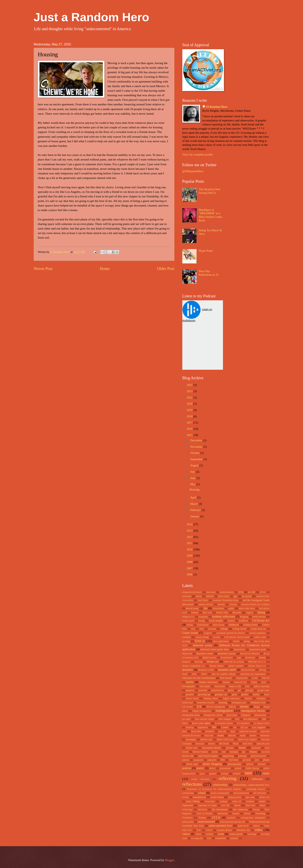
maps (233, 731)
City (193, 629)
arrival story (192, 608)
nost (224, 752)
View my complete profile (198, 155)
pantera (186, 760)
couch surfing (202, 637)
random (237, 774)
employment (242, 678)
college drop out (258, 629)
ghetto (231, 690)
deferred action (203, 645)
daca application (221, 641)
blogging (244, 617)
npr (244, 752)
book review (259, 617)
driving (263, 670)
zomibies (234, 838)
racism (225, 773)
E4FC (204, 674)
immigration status (191, 715)
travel (247, 813)
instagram (246, 715)
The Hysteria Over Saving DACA (209, 191)
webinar (209, 834)
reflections (192, 784)
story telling (193, 801)
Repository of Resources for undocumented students (214, 789)
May (193, 484)
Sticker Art (264, 797)
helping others (211, 699)
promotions (225, 768)
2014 (190, 524)
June (193, 478)
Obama (253, 752)
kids (264, 719)
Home (105, 269)
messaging (191, 740)
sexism (186, 797)
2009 (190, 556)
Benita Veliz (222, 613)
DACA (200, 641)
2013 (190, 531)
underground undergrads (253, 818)
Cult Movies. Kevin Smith (237, 637)
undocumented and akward (232, 822)
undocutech (243, 826)
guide (234, 695)
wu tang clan (197, 838)
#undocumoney (227, 592)
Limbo (225, 727)
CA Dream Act (261, 620)
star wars (250, 797)
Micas (236, 744)
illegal (257, 707)
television (202, 810)
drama (262, 657)
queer (202, 774)
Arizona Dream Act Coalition (255, 604)
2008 (190, 562)
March (194, 504)
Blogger (170, 860)
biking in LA (188, 617)
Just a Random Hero (91, 17)
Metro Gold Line (225, 740)
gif (239, 690)
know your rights (201, 723)
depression (187, 654)
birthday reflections (223, 616)
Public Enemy (252, 768)
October (195, 453)
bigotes (250, 613)
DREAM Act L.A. (257, 662)
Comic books (190, 633)
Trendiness (187, 818)
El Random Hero (217, 107)
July (193, 472)
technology (187, 810)
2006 (190, 574)
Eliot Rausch (226, 678)
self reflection (260, 793)
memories (265, 736)
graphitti (190, 695)
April (194, 497)
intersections (260, 715)
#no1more (211, 592)
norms (215, 752)
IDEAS (232, 707)
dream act (213, 662)
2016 (190, 429)
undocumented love (221, 826)
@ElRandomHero (193, 171)
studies (262, 801)
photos (250, 764)
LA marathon (243, 723)
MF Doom (224, 744)
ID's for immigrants (216, 707)
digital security (210, 658)
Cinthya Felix (250, 625)
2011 (190, 543)
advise (199, 596)
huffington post (239, 703)
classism (212, 629)
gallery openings (262, 686)
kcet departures (251, 719)
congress (208, 633)
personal (247, 760)
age (235, 596)
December (197, 440)
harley (256, 694)
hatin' (267, 695)
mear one (209, 736)
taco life (225, 805)
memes (253, 736)
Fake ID (266, 678)
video (259, 830)
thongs (256, 810)
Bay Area (207, 613)
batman (195, 613)
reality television (201, 779)
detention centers (227, 653)
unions (256, 826)
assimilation (218, 608)
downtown (250, 658)
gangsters (190, 690)
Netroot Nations (200, 752)
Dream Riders (217, 666)
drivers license (248, 670)
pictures (262, 764)
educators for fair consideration (199, 678)
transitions (223, 814)
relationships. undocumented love (251, 785)
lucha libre (196, 731)
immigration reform (253, 711)
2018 (190, 416)
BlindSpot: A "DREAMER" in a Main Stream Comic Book (210, 215)
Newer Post (43, 269)
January (195, 516)
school (202, 793)
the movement (220, 809)
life (214, 727)
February (196, 510)
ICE (199, 707)
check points (218, 625)
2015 (190, 435)
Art (206, 608)
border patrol (188, 621)
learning (190, 727)
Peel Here (234, 760)
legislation (203, 727)
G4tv (247, 686)
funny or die (235, 686)
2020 (190, 404)
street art (237, 801)
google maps (263, 690)
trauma (236, 814)
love (185, 731)
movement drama (211, 748)
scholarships (188, 793)
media (220, 735)
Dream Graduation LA (194, 666)
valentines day (243, 830)
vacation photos (224, 830)
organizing (228, 756)
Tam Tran (250, 805)
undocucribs (188, 822)
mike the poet (263, 744)
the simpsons (240, 809)
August (195, 465)
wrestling (252, 834)
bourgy (202, 621)
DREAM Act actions (234, 662)
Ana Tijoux (203, 600)
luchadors (210, 731)
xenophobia (221, 838)
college (224, 629)
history (248, 699)
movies (230, 748)
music (242, 748)
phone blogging (212, 764)
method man (206, 740)
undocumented (206, 822)
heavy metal (192, 699)
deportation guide (258, 650)
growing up (204, 694)
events (255, 678)
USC (199, 830)
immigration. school (213, 715)
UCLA (216, 817)
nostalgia (234, 752)
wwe (209, 838)
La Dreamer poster (224, 723)
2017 (190, 422)
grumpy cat (221, 694)
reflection (257, 779)
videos (186, 834)
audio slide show (247, 608)
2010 (190, 549)
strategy (223, 801)
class (202, 629)
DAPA (236, 641)
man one (222, 731)
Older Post (166, 269)
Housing (194, 490)
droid (185, 674)
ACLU (263, 592)
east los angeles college (224, 674)
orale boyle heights (208, 756)
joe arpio (186, 719)
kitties (185, 723)
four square (205, 686)
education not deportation (253, 674)
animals (221, 604)
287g (241, 592)
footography (189, 686)
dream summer (236, 666)
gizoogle (249, 690)
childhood (234, 625)
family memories (208, 682)
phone (266, 760)
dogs (239, 658)
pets (257, 760)
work (221, 834)
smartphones (199, 797)
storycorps (210, 801)
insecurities (232, 715)
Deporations (239, 650)
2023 (190, 391)
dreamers (188, 670)
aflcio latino (224, 596)
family (190, 682)
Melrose (232, 736)
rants (266, 773)
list (235, 727)
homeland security (206, 703)
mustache (256, 748)
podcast (187, 768)
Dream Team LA (257, 666)
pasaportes (198, 760)
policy (212, 768)
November (197, 447)
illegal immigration (202, 711)
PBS (223, 760)
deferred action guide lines (215, 649)
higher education (232, 699)
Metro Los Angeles (247, 740)
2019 (190, 410)
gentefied (203, 690)
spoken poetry (235, 797)
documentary (227, 658)
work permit (236, 834)
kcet (237, 719)
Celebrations (203, 625)
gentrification (217, 690)
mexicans (200, 744)
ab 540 (251, 592)
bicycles (237, 612)
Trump (202, 818)
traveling (260, 813)
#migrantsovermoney (192, 592)
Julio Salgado (225, 719)
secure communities (220, 793)
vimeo (198, 834)
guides (245, 694)
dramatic (186, 662)
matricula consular (248, 731)
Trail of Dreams (205, 814)
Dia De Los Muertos (250, 654)
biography (203, 617)
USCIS (209, 830)
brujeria (231, 621)
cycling (186, 641)
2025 (190, 385)
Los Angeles (259, 727)
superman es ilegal (207, 805)
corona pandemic (258, 633)
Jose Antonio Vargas (204, 719)
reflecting (227, 778)
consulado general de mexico (231, 633)
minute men (192, 748)
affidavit (210, 596)
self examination (241, 793)
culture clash (260, 637)
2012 (190, 537)
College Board (239, 629)
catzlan (190, 625)
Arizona (233, 604)
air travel (247, 596)
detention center (205, 653)
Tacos (237, 805)
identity (244, 707)
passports (212, 760)
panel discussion (258, 756)
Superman (188, 805)
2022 (190, 398)
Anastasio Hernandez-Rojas (226, 600)
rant (248, 773)
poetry (200, 768)
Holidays (261, 699)
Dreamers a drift (206, 670)
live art (244, 727)
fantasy (226, 682)
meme (243, 736)
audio (231, 608)
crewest (216, 637)
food (264, 682)
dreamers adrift (227, 670)
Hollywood (188, 703)
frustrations (220, 686)
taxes (262, 805)
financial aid (240, 682)
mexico (212, 744)
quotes (213, 773)
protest (238, 768)
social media (217, 797)
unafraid (231, 818)
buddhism (243, 621)
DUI (194, 674)
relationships (220, 785)
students (250, 801)
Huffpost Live (258, 702)
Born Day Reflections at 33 (208, 273)
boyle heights (216, 621)
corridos (187, 637)
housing (223, 702)
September (197, 459)
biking (261, 612)
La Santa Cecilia (261, 723)
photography (235, 764)
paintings (242, 756)
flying (254, 682)
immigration (224, 711)
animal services (206, 604)
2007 (190, 568)
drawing (199, 662)
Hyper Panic (206, 251)
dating (247, 641)
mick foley (248, 744)
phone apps (192, 764)
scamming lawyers (256, 789)
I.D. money (188, 707)
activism (187, 596)
